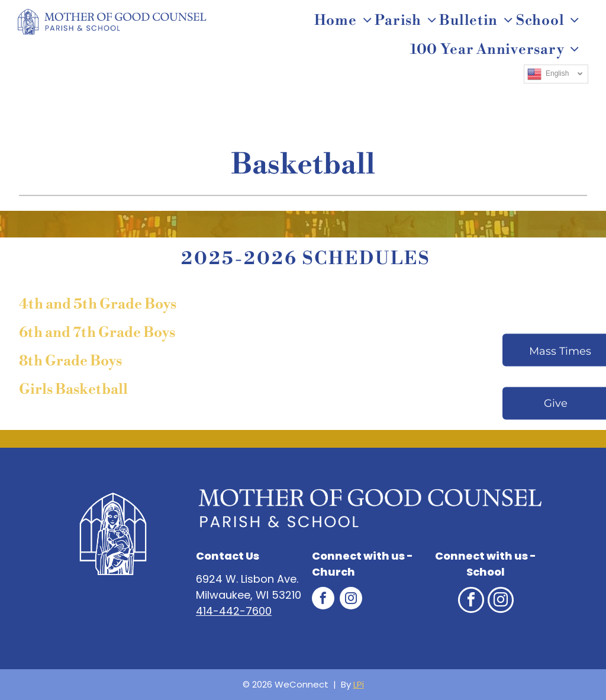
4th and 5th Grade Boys (98, 304)
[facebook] (323, 600)
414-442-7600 (234, 611)
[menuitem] (345, 21)
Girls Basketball (73, 390)
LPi (359, 684)
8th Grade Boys (70, 361)
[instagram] (351, 600)
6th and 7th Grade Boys (97, 333)
